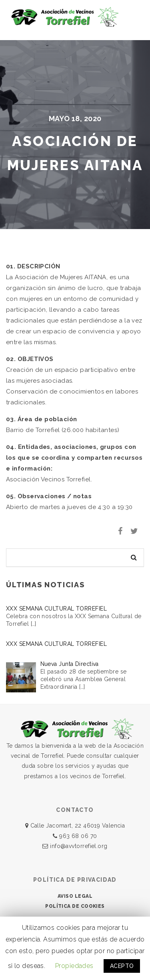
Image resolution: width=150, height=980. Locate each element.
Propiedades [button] (74, 966)
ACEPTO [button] (122, 966)
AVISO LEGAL (75, 896)
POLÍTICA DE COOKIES (75, 906)
